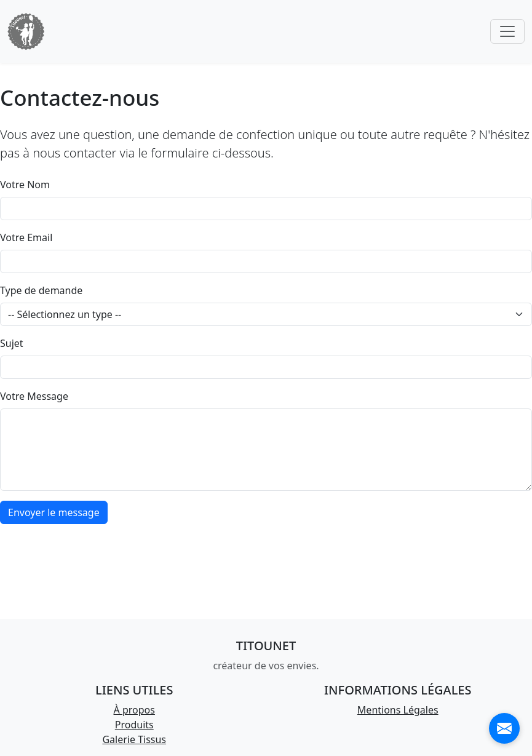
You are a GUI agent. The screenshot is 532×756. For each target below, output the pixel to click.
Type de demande (41, 290)
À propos (134, 710)
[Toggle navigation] (507, 31)
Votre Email (26, 237)
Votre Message (34, 396)
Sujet (12, 343)
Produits (134, 725)
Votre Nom (25, 185)
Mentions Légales (398, 710)
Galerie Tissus (134, 739)
